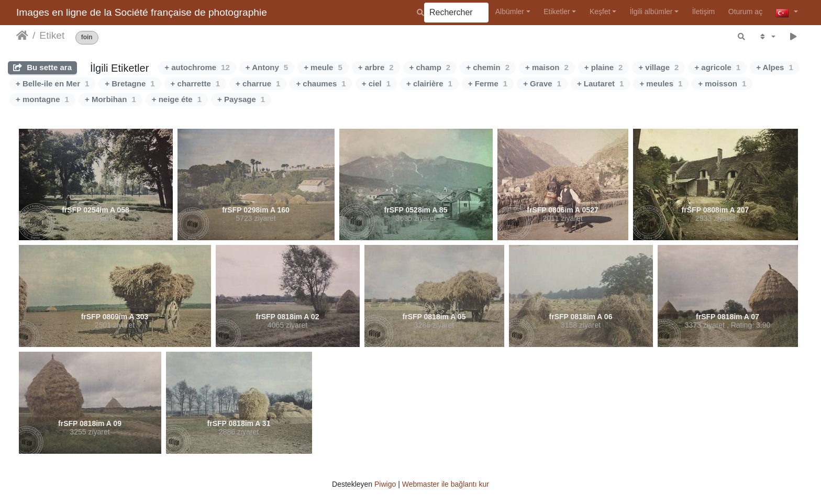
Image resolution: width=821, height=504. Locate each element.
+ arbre (376, 67)
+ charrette (195, 83)
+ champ (430, 67)
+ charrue (258, 83)
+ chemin (488, 67)
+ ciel (376, 83)
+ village (658, 67)
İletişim (704, 12)
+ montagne (42, 99)
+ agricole (717, 67)
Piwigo (385, 484)
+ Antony (267, 67)
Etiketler (557, 12)
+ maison (547, 67)
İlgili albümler (651, 12)
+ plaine (604, 67)
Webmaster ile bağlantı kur (446, 484)
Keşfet (600, 12)
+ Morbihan (110, 99)
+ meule (323, 67)
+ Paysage (241, 99)
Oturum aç (745, 12)
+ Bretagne (130, 83)
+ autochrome (197, 67)
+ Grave (542, 83)
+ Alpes (775, 67)
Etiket (52, 35)
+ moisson (722, 83)
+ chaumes (321, 83)
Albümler (510, 12)
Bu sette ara (42, 67)
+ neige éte (177, 99)
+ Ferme (488, 83)
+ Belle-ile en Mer (52, 83)
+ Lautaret (600, 83)
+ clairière (429, 83)
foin (87, 37)
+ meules (661, 83)
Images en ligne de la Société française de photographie (142, 12)
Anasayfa (22, 36)
